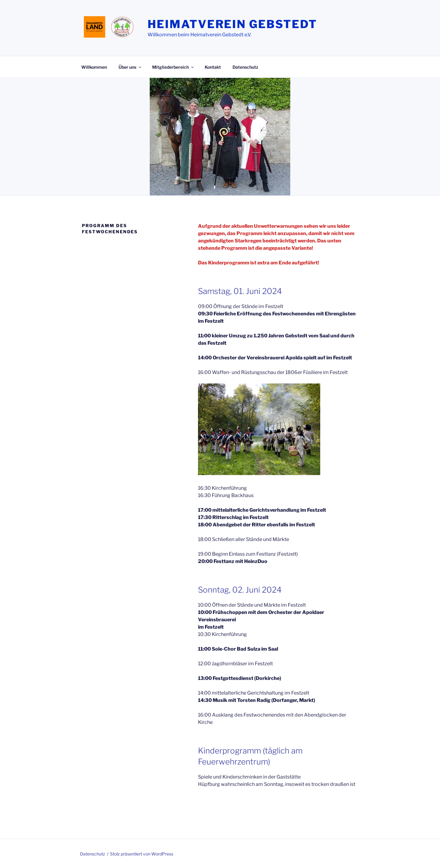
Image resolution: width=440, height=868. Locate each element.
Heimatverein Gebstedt (232, 24)
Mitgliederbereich (173, 67)
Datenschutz (245, 67)
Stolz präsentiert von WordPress (142, 854)
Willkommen (94, 67)
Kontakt (213, 67)
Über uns (130, 67)
